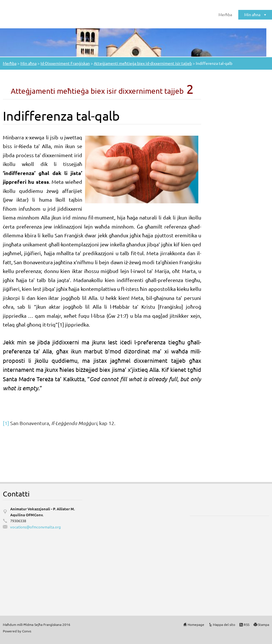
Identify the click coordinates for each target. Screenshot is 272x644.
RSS (246, 624)
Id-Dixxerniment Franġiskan (65, 63)
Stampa (263, 624)
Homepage (196, 624)
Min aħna (252, 14)
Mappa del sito (224, 624)
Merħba (225, 14)
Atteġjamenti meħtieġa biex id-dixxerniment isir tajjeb (143, 63)
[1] (6, 423)
